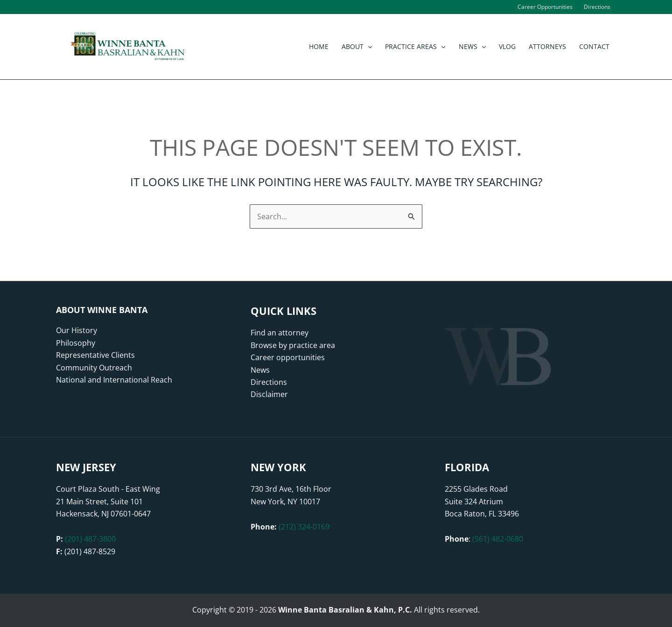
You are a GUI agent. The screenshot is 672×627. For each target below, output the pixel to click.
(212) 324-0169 (304, 527)
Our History (77, 330)
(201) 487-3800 (90, 539)
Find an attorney (280, 333)
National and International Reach (114, 380)
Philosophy (76, 343)
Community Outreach (94, 368)
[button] (368, 47)
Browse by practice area (293, 345)
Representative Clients (95, 355)
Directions (269, 382)
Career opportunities (288, 357)
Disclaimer (269, 394)
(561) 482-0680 (498, 539)
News (260, 370)
